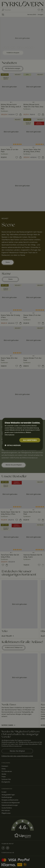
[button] (13, 445)
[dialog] (22, 434)
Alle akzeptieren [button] (30, 440)
